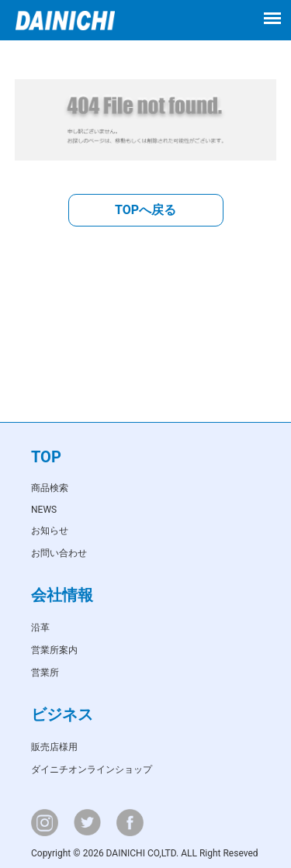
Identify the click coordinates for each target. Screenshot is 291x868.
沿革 (40, 628)
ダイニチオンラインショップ (92, 769)
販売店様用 (54, 747)
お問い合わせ (59, 553)
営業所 (45, 673)
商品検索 (50, 488)
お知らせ (50, 531)
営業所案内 (54, 650)
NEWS (44, 510)
